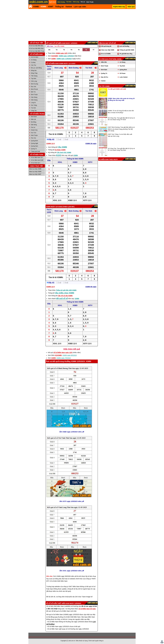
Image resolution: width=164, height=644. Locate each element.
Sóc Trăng (34, 105)
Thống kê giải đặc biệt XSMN (66, 290)
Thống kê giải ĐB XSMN (127, 50)
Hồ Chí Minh (35, 57)
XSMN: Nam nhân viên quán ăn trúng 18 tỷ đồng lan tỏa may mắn (121, 99)
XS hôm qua (104, 59)
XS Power (123, 73)
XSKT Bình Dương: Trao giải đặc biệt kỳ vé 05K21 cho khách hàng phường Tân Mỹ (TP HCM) (121, 129)
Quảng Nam (35, 146)
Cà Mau (33, 63)
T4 (71, 50)
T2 (57, 50)
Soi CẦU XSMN (59, 46)
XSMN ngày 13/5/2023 (66, 56)
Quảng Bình (34, 141)
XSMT (51, 7)
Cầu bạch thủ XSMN (64, 152)
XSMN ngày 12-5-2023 (67, 63)
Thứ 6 (49, 67)
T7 (93, 50)
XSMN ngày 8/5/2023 (70, 355)
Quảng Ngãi (34, 143)
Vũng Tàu (34, 111)
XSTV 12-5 (87, 200)
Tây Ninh (34, 79)
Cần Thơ (34, 65)
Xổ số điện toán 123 (37, 158)
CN (49, 50)
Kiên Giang (34, 100)
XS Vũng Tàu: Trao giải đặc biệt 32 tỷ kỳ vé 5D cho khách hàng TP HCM (121, 119)
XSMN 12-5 (51, 143)
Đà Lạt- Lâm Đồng (36, 68)
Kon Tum (34, 133)
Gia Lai (33, 127)
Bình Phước (34, 89)
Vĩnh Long (34, 81)
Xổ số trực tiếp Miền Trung (37, 51)
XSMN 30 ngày (91, 143)
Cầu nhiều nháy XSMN (64, 293)
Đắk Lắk (33, 119)
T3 (64, 50)
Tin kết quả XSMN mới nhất (117, 89)
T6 (86, 50)
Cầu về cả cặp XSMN (65, 296)
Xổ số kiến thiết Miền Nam (59, 603)
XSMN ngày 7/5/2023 (64, 358)
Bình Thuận (34, 95)
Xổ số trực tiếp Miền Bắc (36, 46)
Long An (33, 103)
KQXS (59, 155)
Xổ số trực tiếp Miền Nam (36, 48)
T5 (79, 50)
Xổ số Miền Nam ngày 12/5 (63, 353)
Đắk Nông (34, 125)
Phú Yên (34, 138)
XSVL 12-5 (57, 200)
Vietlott (103, 81)
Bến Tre (33, 92)
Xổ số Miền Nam (52, 63)
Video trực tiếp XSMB (35, 169)
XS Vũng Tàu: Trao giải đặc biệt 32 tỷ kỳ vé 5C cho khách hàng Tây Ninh (121, 149)
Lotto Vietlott (124, 77)
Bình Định (34, 117)
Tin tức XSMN (104, 86)
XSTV (90, 162)
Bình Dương (35, 84)
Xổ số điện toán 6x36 (37, 160)
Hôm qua (131, 7)
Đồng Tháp (34, 73)
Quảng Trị (34, 149)
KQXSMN (55, 56)
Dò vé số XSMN (106, 54)
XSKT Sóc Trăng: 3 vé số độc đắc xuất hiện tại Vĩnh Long (120, 135)
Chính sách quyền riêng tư (96, 641)
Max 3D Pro (105, 77)
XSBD (75, 162)
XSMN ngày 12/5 (61, 53)
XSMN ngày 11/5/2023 (64, 59)
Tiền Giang (34, 76)
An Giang (34, 60)
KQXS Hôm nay (119, 7)
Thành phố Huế (36, 151)
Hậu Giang (34, 97)
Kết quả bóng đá (106, 46)
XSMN (43, 7)
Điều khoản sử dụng (82, 641)
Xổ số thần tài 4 (36, 163)
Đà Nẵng (34, 122)
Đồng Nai (34, 71)
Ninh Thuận (34, 135)
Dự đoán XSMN (60, 150)
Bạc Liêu (34, 87)
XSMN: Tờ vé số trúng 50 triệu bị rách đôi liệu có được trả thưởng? (121, 112)
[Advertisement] (82, 25)
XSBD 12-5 (72, 200)
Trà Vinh (33, 108)
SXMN (53, 59)
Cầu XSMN (62, 147)
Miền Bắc (104, 62)
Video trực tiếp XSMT (35, 174)
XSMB (36, 7)
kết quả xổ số (62, 298)
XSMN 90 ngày (91, 287)
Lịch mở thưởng (124, 46)
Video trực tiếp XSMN (35, 172)
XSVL (60, 162)
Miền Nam (50, 46)
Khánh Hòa (34, 130)
